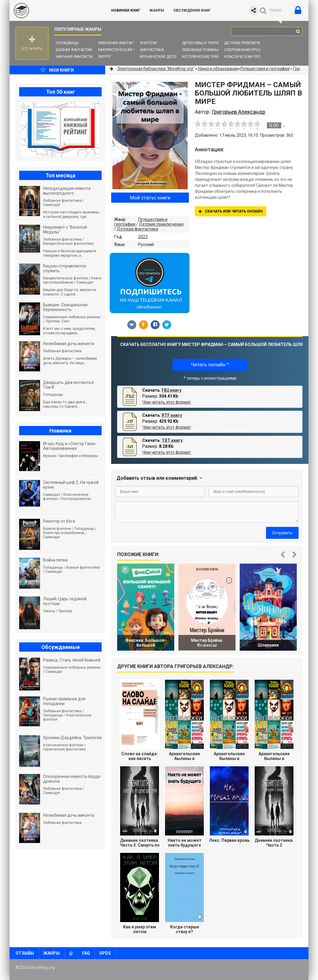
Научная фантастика (77, 57)
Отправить (282, 533)
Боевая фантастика (75, 50)
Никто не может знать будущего (185, 843)
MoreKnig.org (54, 10)
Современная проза (244, 50)
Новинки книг (126, 10)
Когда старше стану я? (185, 929)
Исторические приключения (210, 57)
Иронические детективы (164, 57)
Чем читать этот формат (167, 402)
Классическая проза (245, 57)
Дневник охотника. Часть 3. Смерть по (140, 843)
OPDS (105, 953)
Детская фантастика (137, 229)
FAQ (86, 953)
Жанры (157, 10)
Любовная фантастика (120, 43)
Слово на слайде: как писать (140, 756)
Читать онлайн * (210, 365)
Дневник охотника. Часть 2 (274, 843)
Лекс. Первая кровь (229, 840)
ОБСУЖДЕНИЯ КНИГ (192, 10)
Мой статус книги (150, 198)
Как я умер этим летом (140, 929)
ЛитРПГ (105, 57)
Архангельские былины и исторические (184, 756)
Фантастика (152, 50)
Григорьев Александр (239, 112)
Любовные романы (200, 50)
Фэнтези (148, 43)
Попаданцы (67, 43)
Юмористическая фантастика (127, 50)
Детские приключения (246, 43)
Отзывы (25, 953)
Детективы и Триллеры (204, 43)
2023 (143, 237)
